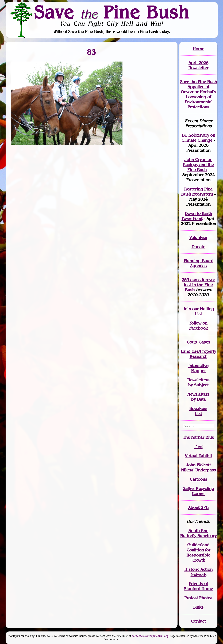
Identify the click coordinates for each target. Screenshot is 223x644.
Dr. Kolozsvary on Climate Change (198, 138)
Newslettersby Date (198, 397)
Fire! (198, 446)
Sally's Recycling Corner (198, 491)
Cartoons (198, 479)
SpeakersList (198, 411)
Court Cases (198, 342)
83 (92, 52)
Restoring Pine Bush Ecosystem (197, 192)
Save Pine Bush (112, 12)
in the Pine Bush (199, 285)
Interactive (198, 366)
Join (187, 309)
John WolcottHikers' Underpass (198, 467)
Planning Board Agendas (198, 263)
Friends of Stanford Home (198, 586)
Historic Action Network (198, 572)
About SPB (198, 507)
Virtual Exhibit (198, 456)
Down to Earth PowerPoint (197, 216)
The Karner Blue (198, 437)
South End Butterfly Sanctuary (198, 533)
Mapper (198, 371)
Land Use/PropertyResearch (198, 354)
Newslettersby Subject (198, 382)
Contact (198, 621)
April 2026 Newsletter (198, 65)
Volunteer (198, 237)
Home (198, 49)
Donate (198, 247)
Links (198, 607)
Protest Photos (198, 598)
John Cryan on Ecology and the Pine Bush (198, 165)
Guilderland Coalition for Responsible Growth (198, 552)
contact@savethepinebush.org (150, 636)
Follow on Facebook (198, 326)
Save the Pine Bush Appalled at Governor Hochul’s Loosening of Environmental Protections (198, 94)
